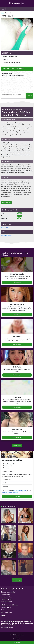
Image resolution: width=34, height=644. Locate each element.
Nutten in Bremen (6, 608)
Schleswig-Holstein (6, 235)
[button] (17, 34)
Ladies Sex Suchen (6, 599)
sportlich (20, 213)
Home (2, 13)
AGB (17, 637)
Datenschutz (17, 639)
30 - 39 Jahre (5, 228)
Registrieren (6, 203)
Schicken (29, 96)
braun (19, 218)
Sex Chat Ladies (6, 595)
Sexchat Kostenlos (6, 602)
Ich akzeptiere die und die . (16, 492)
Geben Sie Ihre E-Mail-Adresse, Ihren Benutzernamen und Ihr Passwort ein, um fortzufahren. (17, 477)
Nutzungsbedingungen (20, 491)
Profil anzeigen (17, 282)
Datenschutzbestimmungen (10, 493)
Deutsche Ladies (6, 610)
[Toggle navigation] (3, 9)
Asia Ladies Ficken (6, 612)
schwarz (20, 216)
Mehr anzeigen (17, 445)
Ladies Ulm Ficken (6, 597)
